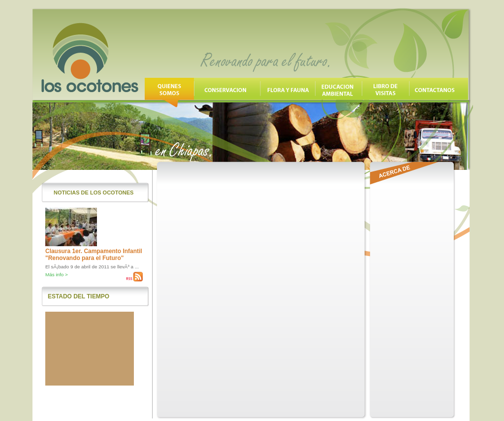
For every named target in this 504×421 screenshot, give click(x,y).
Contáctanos (439, 93)
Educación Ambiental (338, 93)
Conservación (227, 93)
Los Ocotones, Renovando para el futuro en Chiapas (90, 58)
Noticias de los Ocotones (94, 193)
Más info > (57, 275)
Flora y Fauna (288, 93)
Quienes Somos (169, 93)
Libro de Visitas (385, 93)
